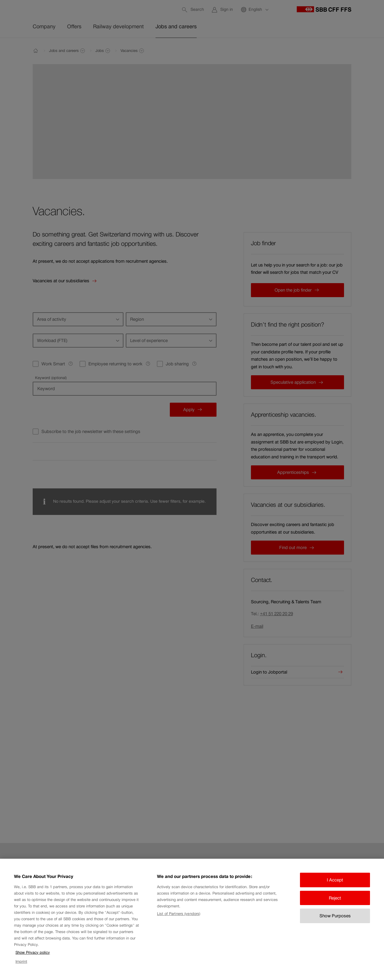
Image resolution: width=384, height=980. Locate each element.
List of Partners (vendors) (179, 920)
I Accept (335, 887)
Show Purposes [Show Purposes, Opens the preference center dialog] (335, 922)
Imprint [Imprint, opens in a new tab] (21, 968)
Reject (335, 904)
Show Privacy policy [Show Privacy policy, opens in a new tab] (33, 959)
